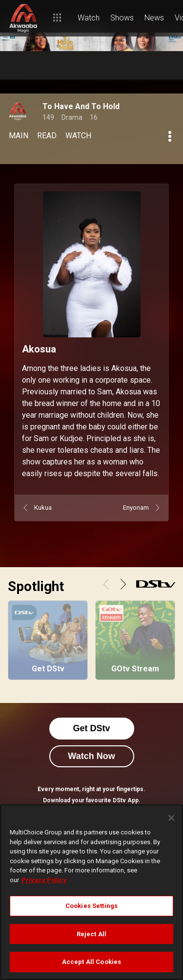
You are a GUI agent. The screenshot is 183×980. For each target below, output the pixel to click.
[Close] (171, 818)
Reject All (91, 934)
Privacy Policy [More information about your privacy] (44, 880)
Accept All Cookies (91, 962)
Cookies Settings (91, 906)
